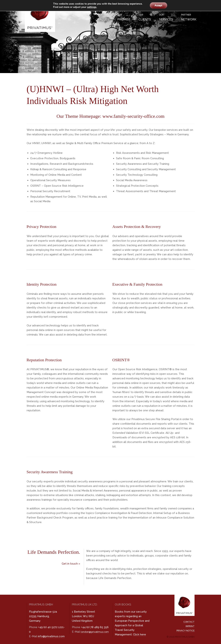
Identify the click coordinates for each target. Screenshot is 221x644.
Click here (140, 635)
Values (104, 17)
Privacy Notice (186, 631)
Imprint (190, 626)
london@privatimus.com (95, 632)
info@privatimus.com (51, 636)
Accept (158, 6)
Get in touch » (71, 564)
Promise (124, 17)
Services (166, 17)
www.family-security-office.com (133, 116)
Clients (145, 17)
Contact (189, 622)
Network (189, 17)
